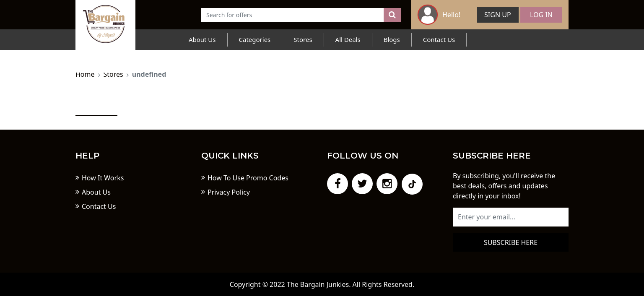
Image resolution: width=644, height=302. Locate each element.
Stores (303, 39)
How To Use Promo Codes (248, 178)
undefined (149, 74)
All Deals (348, 39)
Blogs (392, 39)
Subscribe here (511, 242)
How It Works (103, 178)
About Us (202, 39)
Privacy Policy (229, 192)
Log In (541, 15)
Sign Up (498, 15)
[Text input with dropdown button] (293, 15)
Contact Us (439, 39)
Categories (255, 39)
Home (85, 74)
